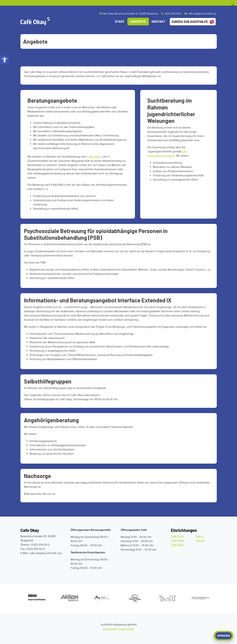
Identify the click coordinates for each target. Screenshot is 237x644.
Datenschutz (126, 629)
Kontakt (158, 21)
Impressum (110, 629)
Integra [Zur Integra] (200, 541)
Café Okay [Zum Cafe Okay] (177, 545)
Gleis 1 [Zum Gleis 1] (200, 536)
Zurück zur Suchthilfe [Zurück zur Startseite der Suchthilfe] (193, 22)
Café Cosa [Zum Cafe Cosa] (177, 536)
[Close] (233, 5)
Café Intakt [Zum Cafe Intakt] (178, 541)
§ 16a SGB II (94, 157)
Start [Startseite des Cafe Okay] (120, 21)
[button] (5, 60)
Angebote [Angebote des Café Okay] (138, 21)
